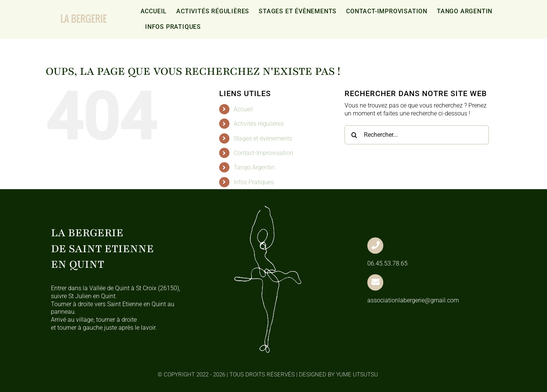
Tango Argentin (254, 167)
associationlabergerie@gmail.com (413, 300)
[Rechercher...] (417, 135)
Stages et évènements (263, 138)
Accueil (243, 109)
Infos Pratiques (254, 182)
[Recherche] (354, 135)
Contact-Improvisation (263, 153)
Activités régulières (259, 124)
